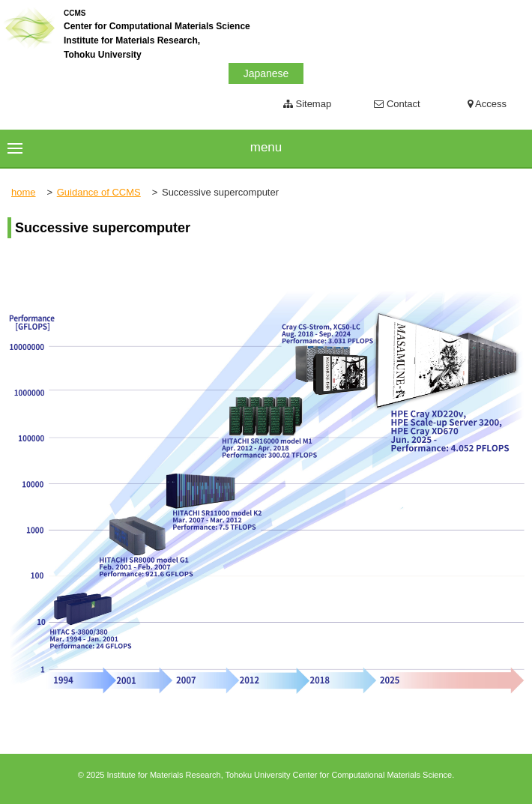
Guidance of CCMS (99, 192)
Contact (397, 104)
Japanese (266, 73)
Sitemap (307, 104)
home (24, 192)
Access (487, 104)
